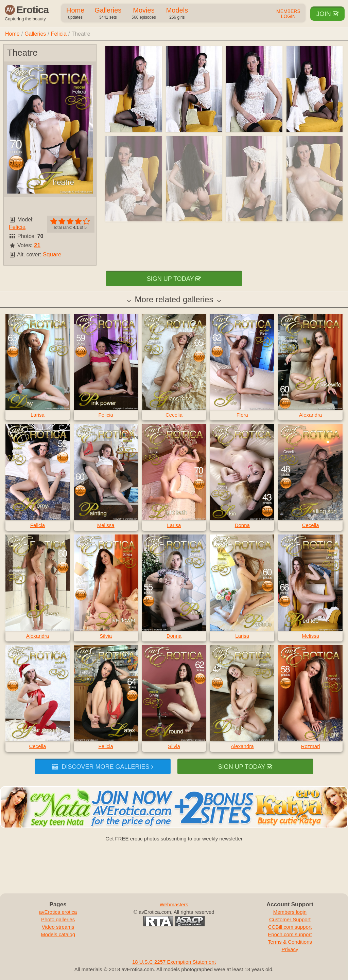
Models (177, 14)
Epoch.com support (290, 934)
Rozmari (311, 746)
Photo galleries (58, 919)
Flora (242, 415)
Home (75, 14)
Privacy (290, 949)
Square (52, 255)
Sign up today (174, 279)
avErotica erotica (58, 912)
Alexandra (311, 415)
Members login (290, 912)
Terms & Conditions (290, 942)
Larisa (38, 415)
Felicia (59, 34)
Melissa (106, 525)
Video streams (58, 927)
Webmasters (174, 904)
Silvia (106, 636)
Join (327, 14)
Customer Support (290, 919)
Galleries (108, 14)
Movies (144, 14)
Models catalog (58, 934)
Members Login (288, 14)
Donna (242, 525)
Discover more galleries (102, 767)
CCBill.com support (290, 927)
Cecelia (174, 415)
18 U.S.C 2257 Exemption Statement (174, 962)
